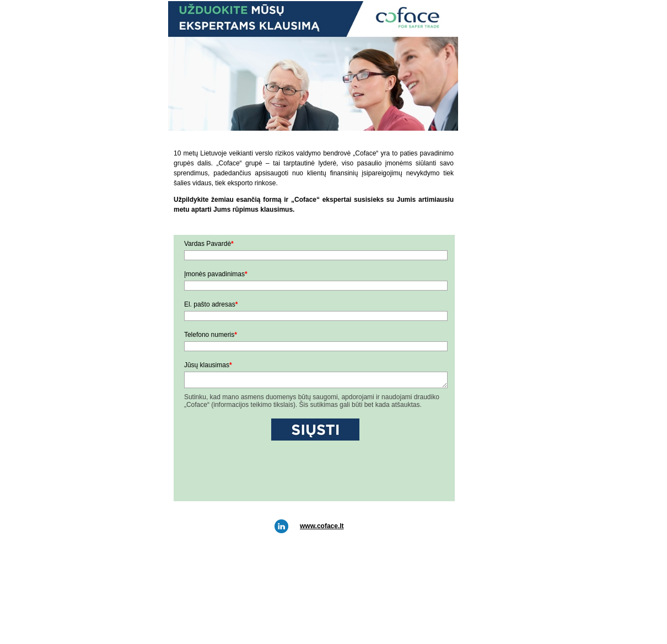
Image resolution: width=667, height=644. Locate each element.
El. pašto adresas (211, 304)
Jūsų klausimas (208, 365)
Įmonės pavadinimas (216, 274)
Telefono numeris (211, 335)
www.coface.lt (322, 526)
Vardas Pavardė (209, 244)
